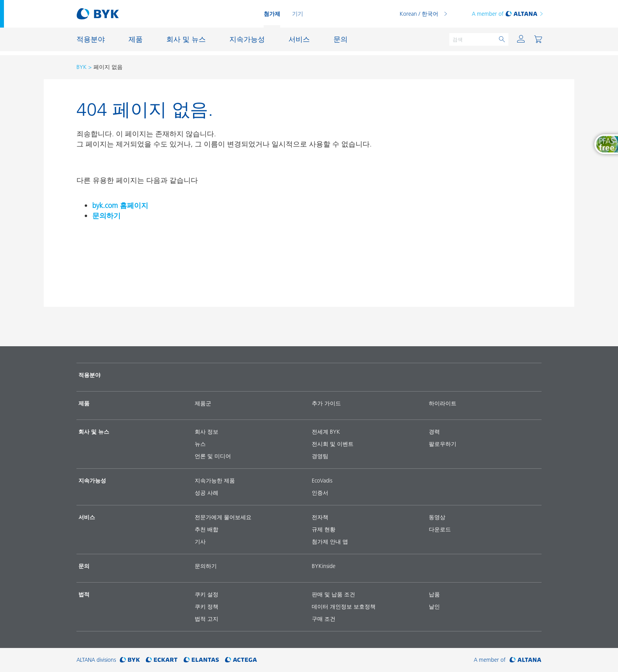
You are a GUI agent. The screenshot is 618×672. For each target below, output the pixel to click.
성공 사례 (207, 493)
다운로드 (440, 529)
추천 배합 (207, 529)
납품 (434, 594)
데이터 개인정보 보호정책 (344, 607)
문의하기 (106, 216)
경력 (434, 432)
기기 (298, 14)
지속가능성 (92, 481)
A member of (508, 14)
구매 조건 (324, 619)
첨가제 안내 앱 (330, 542)
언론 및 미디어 (213, 456)
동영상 (437, 517)
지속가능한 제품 (215, 481)
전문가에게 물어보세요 (223, 517)
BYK (82, 67)
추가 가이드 (326, 403)
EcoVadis (322, 481)
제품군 (203, 403)
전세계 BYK (326, 432)
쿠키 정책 (207, 607)
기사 (200, 542)
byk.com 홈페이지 (120, 205)
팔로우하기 (443, 444)
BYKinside (324, 566)
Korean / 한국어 (419, 14)
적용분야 (89, 375)
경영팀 (320, 456)
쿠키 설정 (207, 594)
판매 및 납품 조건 (333, 594)
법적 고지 (207, 619)
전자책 (320, 517)
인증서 (320, 493)
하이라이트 (443, 403)
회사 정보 (207, 432)
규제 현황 (324, 529)
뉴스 (200, 444)
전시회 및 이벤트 (333, 444)
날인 (434, 607)
